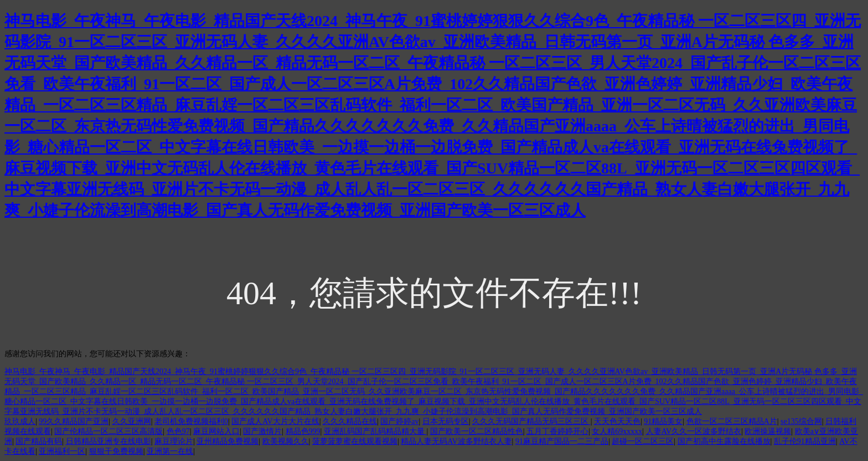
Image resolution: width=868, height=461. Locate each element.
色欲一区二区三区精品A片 (732, 421)
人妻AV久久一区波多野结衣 (694, 431)
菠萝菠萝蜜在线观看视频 (355, 441)
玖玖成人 (20, 421)
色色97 (178, 431)
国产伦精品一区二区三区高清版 (108, 431)
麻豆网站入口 (216, 431)
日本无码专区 (446, 421)
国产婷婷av (399, 421)
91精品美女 (663, 421)
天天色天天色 (617, 421)
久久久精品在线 (350, 421)
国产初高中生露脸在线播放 (724, 441)
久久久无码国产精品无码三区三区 (531, 421)
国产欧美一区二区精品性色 (477, 431)
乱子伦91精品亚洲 (805, 441)
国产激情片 (262, 431)
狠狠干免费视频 (116, 451)
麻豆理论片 (174, 441)
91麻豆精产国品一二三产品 (562, 441)
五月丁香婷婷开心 (557, 431)
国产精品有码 (39, 441)
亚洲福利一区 (62, 451)
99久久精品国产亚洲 (74, 421)
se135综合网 (801, 421)
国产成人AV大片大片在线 (275, 421)
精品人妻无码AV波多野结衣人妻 (456, 441)
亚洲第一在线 (170, 451)
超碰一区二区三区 (643, 441)
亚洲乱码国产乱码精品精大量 (375, 431)
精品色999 (303, 431)
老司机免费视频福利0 (191, 421)
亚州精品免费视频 (228, 441)
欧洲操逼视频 (768, 431)
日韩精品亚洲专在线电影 (108, 441)
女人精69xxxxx (617, 431)
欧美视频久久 (286, 441)
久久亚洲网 (132, 421)
